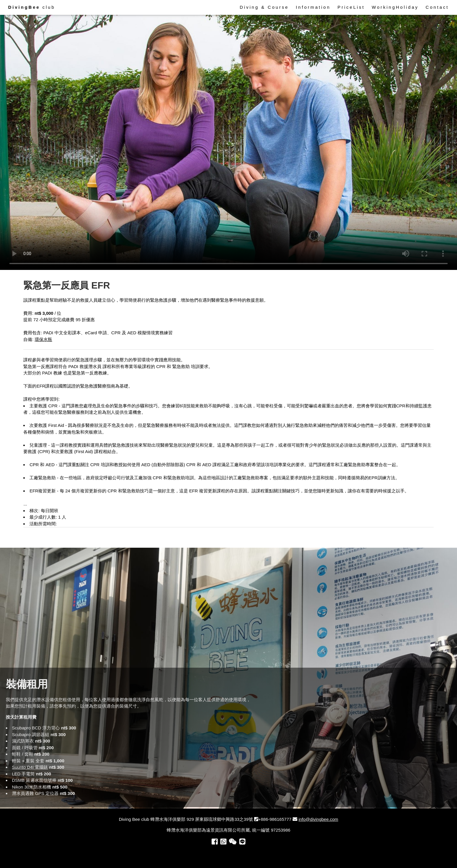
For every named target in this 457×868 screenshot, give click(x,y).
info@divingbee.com (318, 819)
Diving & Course (264, 7)
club (32, 7)
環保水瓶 (43, 339)
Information (313, 7)
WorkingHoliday (395, 7)
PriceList (351, 7)
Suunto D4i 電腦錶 (30, 767)
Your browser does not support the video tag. (228, 142)
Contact (437, 7)
